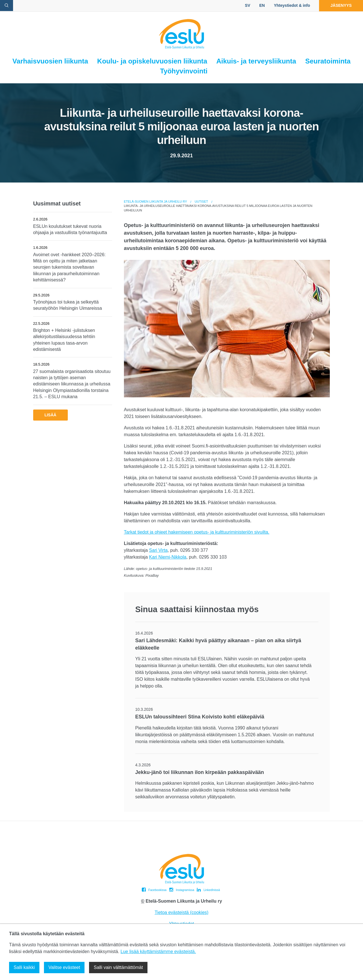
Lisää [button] (50, 415)
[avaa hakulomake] (7, 6)
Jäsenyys (341, 5)
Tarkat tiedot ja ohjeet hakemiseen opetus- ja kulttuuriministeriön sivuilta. (197, 532)
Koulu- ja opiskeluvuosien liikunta (152, 61)
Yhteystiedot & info (292, 5)
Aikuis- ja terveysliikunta (256, 61)
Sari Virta (159, 550)
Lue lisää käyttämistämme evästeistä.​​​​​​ (158, 952)
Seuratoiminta (328, 61)
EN (262, 5)
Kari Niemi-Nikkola (168, 557)
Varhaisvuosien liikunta (50, 61)
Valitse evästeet (64, 967)
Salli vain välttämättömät (118, 967)
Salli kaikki (24, 967)
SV (248, 5)
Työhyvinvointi (184, 71)
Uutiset (201, 201)
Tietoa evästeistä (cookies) (181, 912)
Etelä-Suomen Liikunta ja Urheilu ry (156, 201)
